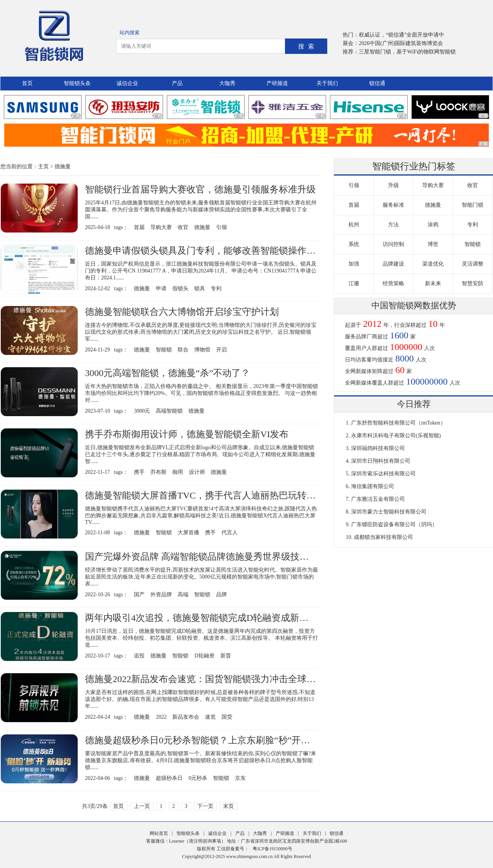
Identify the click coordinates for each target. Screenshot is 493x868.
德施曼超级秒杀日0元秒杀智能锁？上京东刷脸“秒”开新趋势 (207, 740)
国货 (227, 717)
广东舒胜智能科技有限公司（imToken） (398, 423)
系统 (354, 244)
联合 (183, 350)
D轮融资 (204, 656)
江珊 (354, 283)
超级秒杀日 (169, 778)
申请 (161, 288)
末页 (228, 806)
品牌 (222, 595)
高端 (183, 595)
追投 (139, 656)
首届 (139, 227)
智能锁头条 (77, 83)
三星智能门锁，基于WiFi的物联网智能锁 (407, 52)
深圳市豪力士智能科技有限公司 (389, 512)
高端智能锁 (169, 411)
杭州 (354, 225)
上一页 (142, 806)
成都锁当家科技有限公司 (383, 537)
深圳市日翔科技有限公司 (381, 461)
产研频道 (277, 83)
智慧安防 (473, 283)
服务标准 (393, 205)
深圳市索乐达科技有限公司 (383, 474)
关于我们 (327, 83)
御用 (178, 472)
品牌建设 (393, 264)
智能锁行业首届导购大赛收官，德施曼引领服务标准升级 (200, 189)
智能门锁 (473, 205)
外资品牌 (161, 595)
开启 (222, 350)
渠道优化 (433, 264)
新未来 (433, 283)
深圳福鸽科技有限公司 (378, 448)
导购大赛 (161, 227)
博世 (433, 244)
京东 (240, 778)
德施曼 (63, 166)
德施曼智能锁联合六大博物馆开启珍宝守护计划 (182, 312)
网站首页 (159, 833)
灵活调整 (473, 264)
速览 (210, 717)
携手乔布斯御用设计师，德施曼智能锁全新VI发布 (187, 434)
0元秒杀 (198, 778)
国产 (139, 595)
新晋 (226, 656)
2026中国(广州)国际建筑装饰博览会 (401, 43)
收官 (183, 227)
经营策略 (393, 283)
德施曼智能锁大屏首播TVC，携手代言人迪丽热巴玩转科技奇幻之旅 (223, 495)
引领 (222, 227)
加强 (354, 264)
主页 (43, 166)
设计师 (197, 472)
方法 (393, 225)
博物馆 (202, 350)
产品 (177, 83)
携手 (139, 472)
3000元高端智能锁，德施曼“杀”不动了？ (167, 373)
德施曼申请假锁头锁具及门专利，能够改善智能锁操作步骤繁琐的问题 (228, 251)
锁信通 (377, 83)
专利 (216, 288)
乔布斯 (158, 472)
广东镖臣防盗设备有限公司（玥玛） (394, 524)
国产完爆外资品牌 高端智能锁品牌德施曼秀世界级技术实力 (206, 557)
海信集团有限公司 (373, 486)
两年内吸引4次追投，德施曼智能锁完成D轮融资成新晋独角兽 (211, 618)
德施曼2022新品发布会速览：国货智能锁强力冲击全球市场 (205, 679)
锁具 (200, 288)
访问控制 (393, 244)
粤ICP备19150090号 (272, 849)
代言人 (230, 533)
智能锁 (164, 350)
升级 (393, 185)
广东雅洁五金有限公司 (378, 499)
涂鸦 (433, 225)
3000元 (142, 411)
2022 (161, 717)
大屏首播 (188, 533)
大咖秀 (227, 83)
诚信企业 (127, 83)
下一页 (205, 806)
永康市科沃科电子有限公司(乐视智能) (396, 436)
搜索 (308, 46)
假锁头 (180, 288)
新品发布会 (186, 717)
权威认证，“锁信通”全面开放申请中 (401, 35)
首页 (27, 83)
